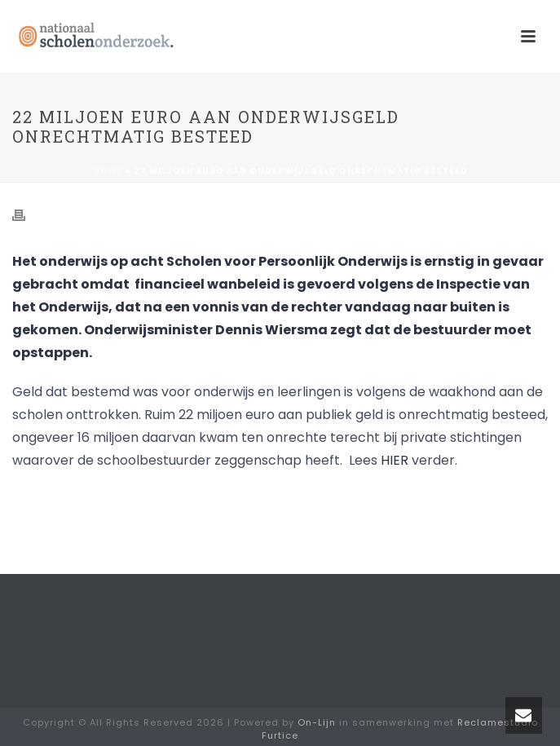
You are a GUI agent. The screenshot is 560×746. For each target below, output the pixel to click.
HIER (395, 460)
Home (108, 171)
